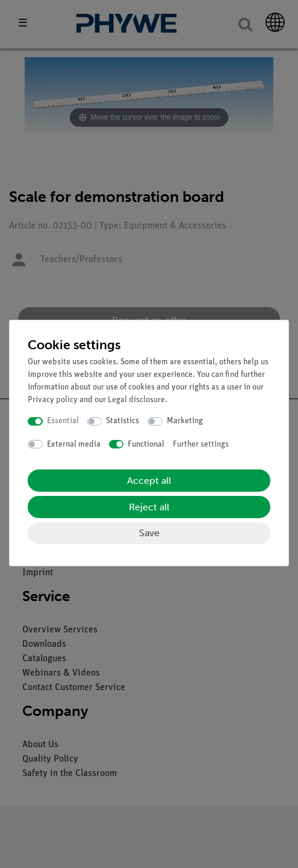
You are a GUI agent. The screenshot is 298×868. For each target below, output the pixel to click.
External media (74, 445)
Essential (63, 421)
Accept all (149, 481)
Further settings (201, 445)
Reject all (149, 507)
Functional (146, 445)
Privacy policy (53, 400)
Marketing (185, 421)
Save (149, 533)
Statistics (123, 421)
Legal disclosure (136, 400)
